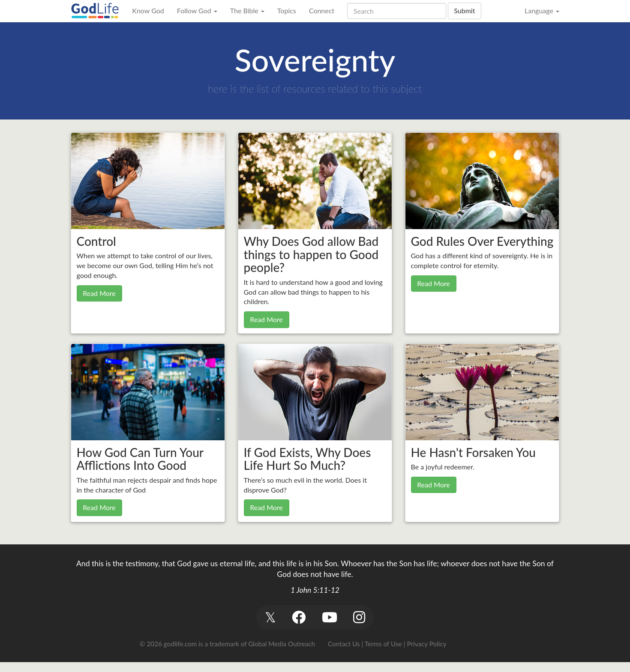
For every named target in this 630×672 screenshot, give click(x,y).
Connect (322, 10)
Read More (99, 293)
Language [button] (542, 10)
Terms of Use (383, 644)
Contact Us (344, 644)
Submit (464, 10)
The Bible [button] (247, 10)
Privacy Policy (426, 644)
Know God (148, 10)
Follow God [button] (197, 10)
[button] (270, 617)
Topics (287, 10)
